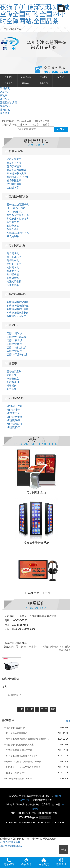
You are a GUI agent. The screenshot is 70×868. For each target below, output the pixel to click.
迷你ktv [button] (11, 325)
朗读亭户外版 (9, 125)
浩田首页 (9, 77)
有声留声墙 (12, 278)
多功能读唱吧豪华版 (17, 306)
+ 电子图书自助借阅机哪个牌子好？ (21, 756)
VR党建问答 (12, 420)
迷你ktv (24, 125)
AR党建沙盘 (12, 410)
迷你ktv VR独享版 (15, 337)
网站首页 (44, 862)
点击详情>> (14, 695)
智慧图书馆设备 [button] (16, 196)
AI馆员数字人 (13, 236)
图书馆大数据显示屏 (17, 215)
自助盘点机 (12, 229)
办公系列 (10, 389)
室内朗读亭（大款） (17, 173)
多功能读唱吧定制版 (17, 313)
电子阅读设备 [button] (15, 245)
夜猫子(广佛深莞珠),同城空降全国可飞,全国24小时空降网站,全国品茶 (35, 14)
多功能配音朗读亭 (15, 316)
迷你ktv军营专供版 (16, 355)
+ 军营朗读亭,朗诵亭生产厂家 (18, 750)
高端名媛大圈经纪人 (11, 846)
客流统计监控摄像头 (17, 219)
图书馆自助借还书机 (17, 204)
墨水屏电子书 (13, 264)
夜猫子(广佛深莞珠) (11, 842)
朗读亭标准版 (13, 180)
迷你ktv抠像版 (13, 344)
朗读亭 (4, 95)
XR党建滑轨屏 (13, 424)
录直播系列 (12, 382)
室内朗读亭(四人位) (16, 177)
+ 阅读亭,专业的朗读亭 (15, 773)
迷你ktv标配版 (13, 351)
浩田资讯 (9, 83)
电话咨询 (9, 862)
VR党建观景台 (13, 417)
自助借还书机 (42, 121)
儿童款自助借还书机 (17, 233)
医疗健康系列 (13, 372)
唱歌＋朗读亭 (13, 159)
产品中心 (44, 77)
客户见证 (61, 77)
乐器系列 (10, 386)
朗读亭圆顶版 (13, 166)
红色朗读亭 (12, 188)
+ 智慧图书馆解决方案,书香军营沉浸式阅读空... (27, 739)
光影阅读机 (12, 267)
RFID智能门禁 (13, 212)
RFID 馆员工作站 (15, 208)
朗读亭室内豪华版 (15, 170)
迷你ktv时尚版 (13, 333)
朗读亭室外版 (13, 163)
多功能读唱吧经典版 (17, 309)
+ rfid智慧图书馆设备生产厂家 (18, 779)
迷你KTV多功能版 (15, 347)
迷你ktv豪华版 (13, 340)
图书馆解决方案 (9, 103)
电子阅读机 (12, 253)
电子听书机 (12, 260)
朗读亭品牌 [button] (14, 151)
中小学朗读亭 (24, 121)
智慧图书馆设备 (50, 647)
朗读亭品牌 (26, 77)
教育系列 (10, 375)
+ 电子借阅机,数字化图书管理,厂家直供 (23, 762)
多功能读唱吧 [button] (15, 294)
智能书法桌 (12, 285)
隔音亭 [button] (11, 363)
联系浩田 (44, 83)
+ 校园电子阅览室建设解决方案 (19, 745)
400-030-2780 (56, 72)
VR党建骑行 (12, 427)
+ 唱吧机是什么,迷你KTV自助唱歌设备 (22, 767)
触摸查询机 (12, 226)
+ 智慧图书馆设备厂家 (15, 728)
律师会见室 (12, 379)
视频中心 (26, 83)
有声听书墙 (12, 274)
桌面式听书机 (13, 282)
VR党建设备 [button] (14, 398)
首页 (23, 647)
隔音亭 (35, 125)
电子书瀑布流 (13, 257)
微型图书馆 (12, 222)
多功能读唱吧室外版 (17, 302)
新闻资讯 (61, 862)
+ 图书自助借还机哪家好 (16, 733)
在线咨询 (26, 862)
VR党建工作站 (13, 406)
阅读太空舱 (12, 271)
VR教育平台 (12, 413)
